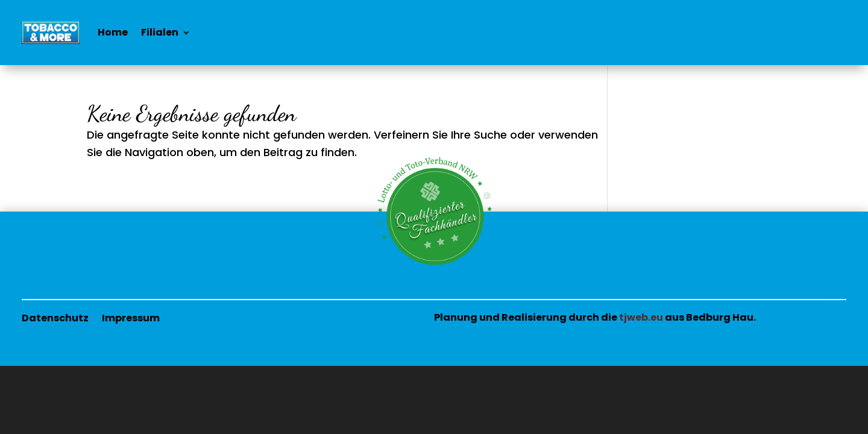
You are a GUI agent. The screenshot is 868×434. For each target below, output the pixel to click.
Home (113, 32)
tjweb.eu (641, 317)
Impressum (131, 317)
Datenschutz (55, 317)
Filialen (160, 32)
